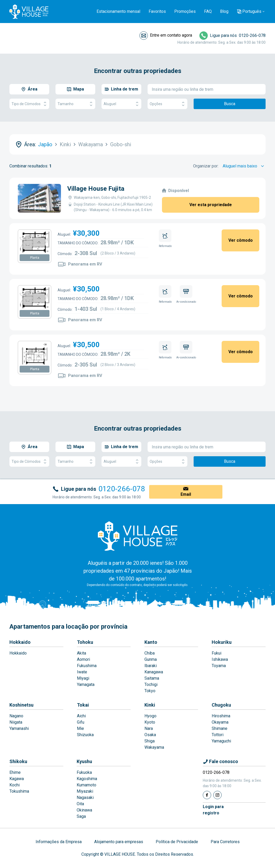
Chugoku (221, 705)
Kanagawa (154, 672)
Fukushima (87, 666)
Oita (80, 804)
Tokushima (19, 791)
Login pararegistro (213, 810)
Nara (149, 728)
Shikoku (18, 761)
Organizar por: (206, 166)
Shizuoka (85, 735)
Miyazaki (85, 791)
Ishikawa (220, 659)
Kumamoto (86, 785)
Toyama (219, 666)
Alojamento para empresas (119, 842)
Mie (80, 728)
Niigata (16, 722)
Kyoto (150, 722)
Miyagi (83, 678)
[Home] (138, 536)
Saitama (152, 678)
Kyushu (84, 761)
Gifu (81, 722)
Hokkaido (20, 642)
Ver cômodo (241, 240)
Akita (82, 653)
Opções (167, 104)
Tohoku (85, 642)
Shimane (220, 728)
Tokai (83, 705)
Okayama (220, 722)
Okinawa (84, 810)
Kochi (15, 785)
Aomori (83, 659)
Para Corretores (225, 842)
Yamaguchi (221, 741)
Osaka (150, 735)
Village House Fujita (96, 189)
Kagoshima (87, 779)
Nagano (16, 716)
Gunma (151, 659)
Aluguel (121, 104)
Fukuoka (84, 772)
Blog (224, 11)
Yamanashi (19, 728)
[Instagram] (217, 795)
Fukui (217, 653)
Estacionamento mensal (118, 11)
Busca (230, 104)
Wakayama (154, 747)
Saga (81, 816)
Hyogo (150, 716)
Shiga (150, 741)
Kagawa (17, 779)
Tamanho (75, 104)
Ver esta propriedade (211, 205)
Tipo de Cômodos (29, 104)
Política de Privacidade (177, 842)
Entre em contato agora (171, 35)
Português (252, 11)
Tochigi (151, 684)
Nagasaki (85, 797)
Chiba (150, 653)
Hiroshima (221, 716)
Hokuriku (222, 642)
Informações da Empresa (59, 842)
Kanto (151, 642)
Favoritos (157, 11)
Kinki (150, 705)
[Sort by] (244, 166)
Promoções (185, 11)
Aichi (81, 716)
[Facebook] (207, 795)
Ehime (15, 772)
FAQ (208, 11)
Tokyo (150, 691)
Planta (35, 258)
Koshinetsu (21, 705)
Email (186, 494)
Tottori (218, 735)
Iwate (82, 672)
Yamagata (86, 684)
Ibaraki (151, 666)
